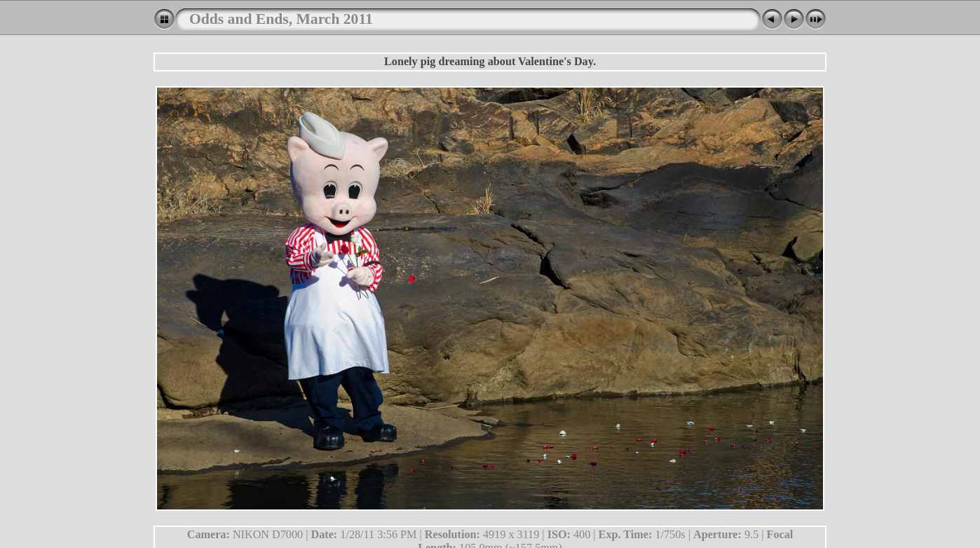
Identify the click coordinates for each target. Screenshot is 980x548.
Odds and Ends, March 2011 (281, 19)
